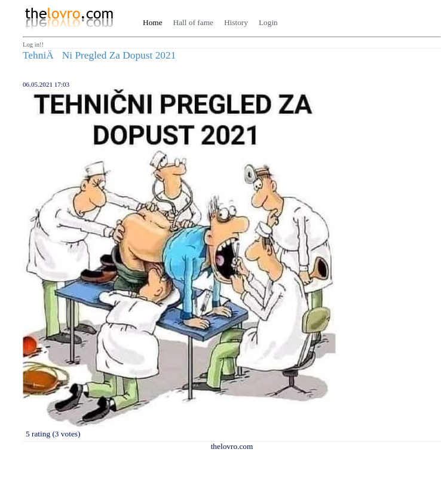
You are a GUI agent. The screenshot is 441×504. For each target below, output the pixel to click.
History (236, 22)
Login (268, 22)
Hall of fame (193, 22)
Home (153, 22)
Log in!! (33, 45)
